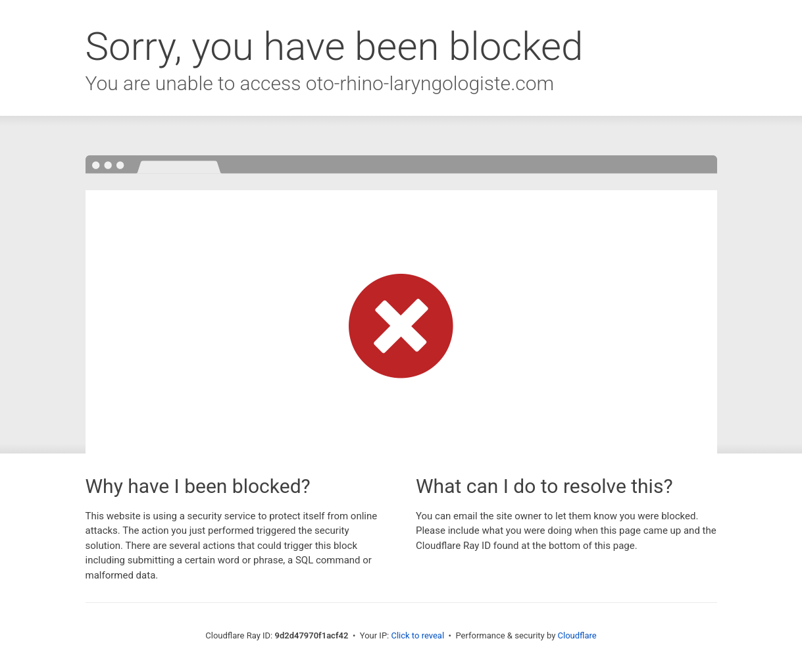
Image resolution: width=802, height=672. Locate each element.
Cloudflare (577, 635)
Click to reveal (417, 635)
